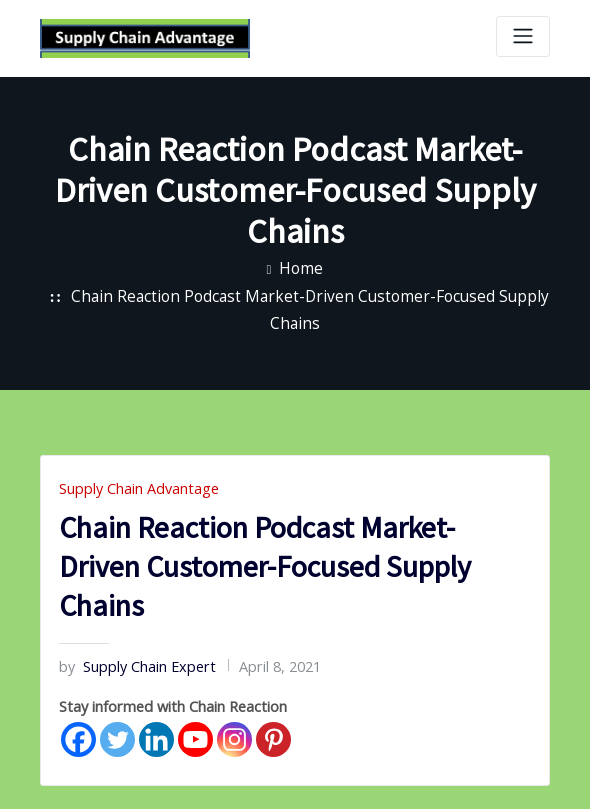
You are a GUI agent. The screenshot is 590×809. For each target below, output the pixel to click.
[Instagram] (234, 697)
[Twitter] (117, 697)
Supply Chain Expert (126, 628)
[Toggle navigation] (523, 36)
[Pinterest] (273, 697)
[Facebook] (78, 697)
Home (301, 265)
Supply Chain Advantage (128, 454)
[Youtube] (195, 697)
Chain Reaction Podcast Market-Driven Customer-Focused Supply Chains (310, 292)
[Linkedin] (156, 697)
